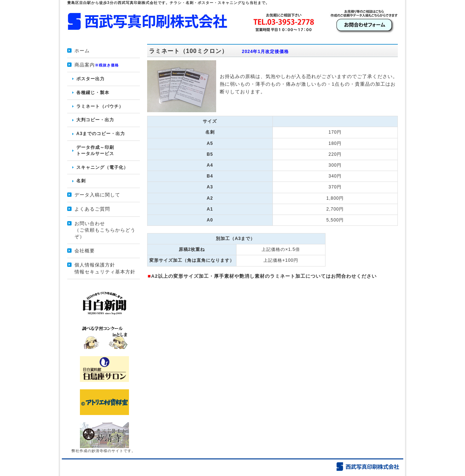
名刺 (81, 181)
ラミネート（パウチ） (100, 106)
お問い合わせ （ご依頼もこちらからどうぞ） (105, 230)
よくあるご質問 (92, 209)
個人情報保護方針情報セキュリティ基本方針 (105, 268)
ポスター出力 (90, 79)
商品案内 (97, 65)
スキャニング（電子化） (102, 167)
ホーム (82, 51)
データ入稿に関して (97, 195)
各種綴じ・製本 (93, 93)
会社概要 (85, 251)
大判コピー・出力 (95, 120)
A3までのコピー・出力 (101, 134)
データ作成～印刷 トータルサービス (95, 150)
